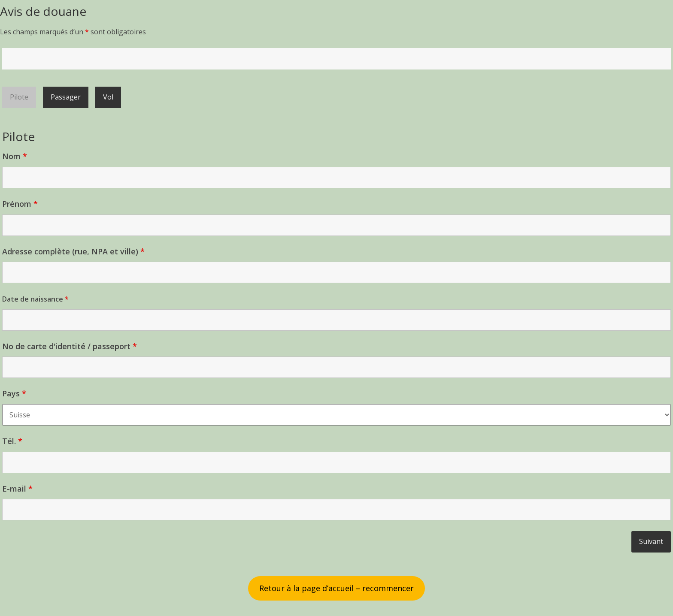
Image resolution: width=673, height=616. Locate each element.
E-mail (17, 489)
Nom (15, 156)
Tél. (12, 441)
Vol (108, 97)
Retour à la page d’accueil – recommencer (336, 588)
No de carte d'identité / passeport (70, 346)
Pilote (19, 97)
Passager (66, 97)
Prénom (20, 204)
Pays (14, 393)
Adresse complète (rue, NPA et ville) (73, 251)
